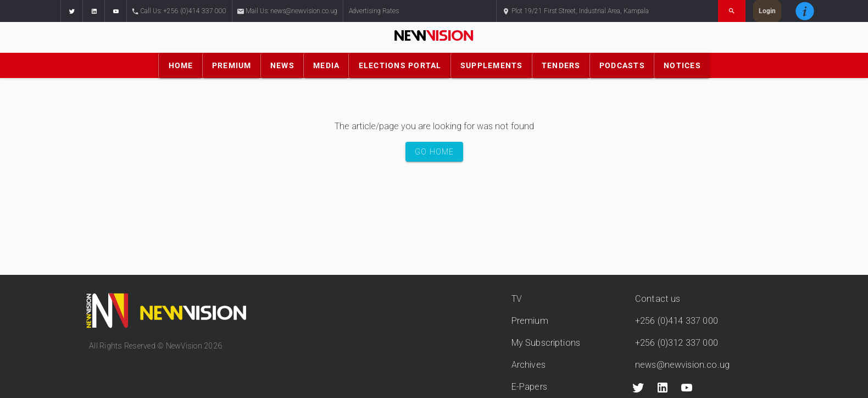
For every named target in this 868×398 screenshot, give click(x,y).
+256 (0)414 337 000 (677, 321)
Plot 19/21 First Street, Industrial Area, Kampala (575, 11)
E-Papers (529, 387)
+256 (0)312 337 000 (677, 343)
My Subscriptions (546, 343)
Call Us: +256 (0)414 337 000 (179, 11)
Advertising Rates (374, 11)
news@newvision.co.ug (682, 365)
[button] (71, 11)
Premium (530, 321)
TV (517, 299)
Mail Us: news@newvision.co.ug (288, 11)
